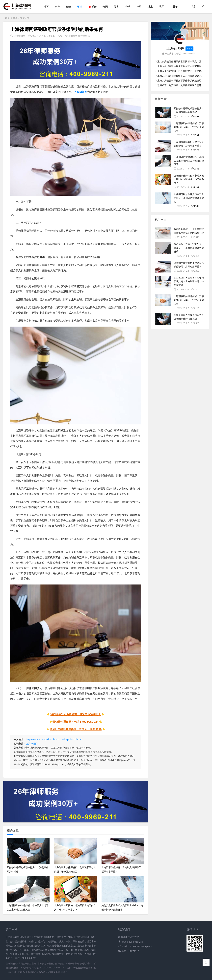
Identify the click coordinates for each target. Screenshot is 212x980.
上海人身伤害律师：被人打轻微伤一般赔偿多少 (182, 71)
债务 (116, 7)
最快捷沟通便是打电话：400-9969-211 (76, 722)
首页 (46, 7)
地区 (161, 7)
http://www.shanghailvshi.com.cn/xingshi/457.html (54, 739)
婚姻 (69, 7)
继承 (150, 7)
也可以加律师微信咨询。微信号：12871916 (76, 729)
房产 (57, 7)
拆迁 (93, 7)
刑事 (80, 7)
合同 (105, 7)
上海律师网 (32, 743)
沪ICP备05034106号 (58, 972)
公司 (139, 7)
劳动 (128, 7)
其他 (175, 7)
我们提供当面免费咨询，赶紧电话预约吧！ (76, 714)
